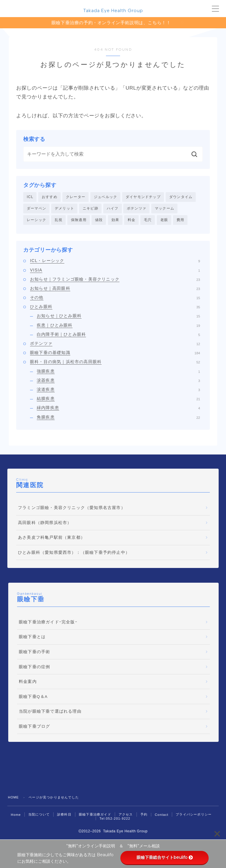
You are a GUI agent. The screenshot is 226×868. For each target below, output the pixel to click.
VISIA (115, 271)
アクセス (126, 815)
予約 (144, 815)
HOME (14, 798)
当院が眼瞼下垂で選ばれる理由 (50, 712)
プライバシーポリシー (194, 815)
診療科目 (64, 815)
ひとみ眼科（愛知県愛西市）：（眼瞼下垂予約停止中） (74, 553)
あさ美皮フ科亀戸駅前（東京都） (51, 538)
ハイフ (113, 209)
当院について (39, 815)
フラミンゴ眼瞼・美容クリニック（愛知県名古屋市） (72, 509)
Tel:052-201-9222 (115, 819)
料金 (132, 220)
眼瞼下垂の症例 (34, 667)
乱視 (59, 220)
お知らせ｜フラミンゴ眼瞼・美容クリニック (115, 280)
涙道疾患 (118, 390)
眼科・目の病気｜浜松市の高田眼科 (115, 363)
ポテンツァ (137, 209)
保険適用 (79, 220)
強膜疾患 (118, 372)
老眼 (164, 220)
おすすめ (50, 197)
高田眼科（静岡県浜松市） (45, 523)
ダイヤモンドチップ (143, 197)
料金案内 (28, 682)
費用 (180, 220)
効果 (115, 220)
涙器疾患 (118, 381)
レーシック (36, 220)
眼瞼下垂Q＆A (33, 697)
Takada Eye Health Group (113, 11)
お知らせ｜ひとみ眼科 (118, 317)
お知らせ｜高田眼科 (115, 289)
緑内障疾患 (118, 409)
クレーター (76, 197)
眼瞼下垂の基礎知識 (115, 353)
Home (16, 815)
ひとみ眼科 (115, 307)
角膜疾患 (118, 418)
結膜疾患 (118, 399)
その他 (115, 298)
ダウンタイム (181, 197)
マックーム (164, 209)
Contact (162, 815)
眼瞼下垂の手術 (34, 652)
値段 (99, 220)
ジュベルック (105, 197)
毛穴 (148, 220)
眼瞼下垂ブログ (34, 727)
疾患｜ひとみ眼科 (118, 326)
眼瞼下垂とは (32, 638)
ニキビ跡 (90, 209)
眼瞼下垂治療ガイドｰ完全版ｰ (48, 623)
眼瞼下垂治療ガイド (95, 815)
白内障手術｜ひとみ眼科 (118, 335)
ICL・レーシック (115, 261)
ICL (30, 197)
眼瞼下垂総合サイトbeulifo (165, 857)
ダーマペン (36, 209)
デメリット (64, 209)
